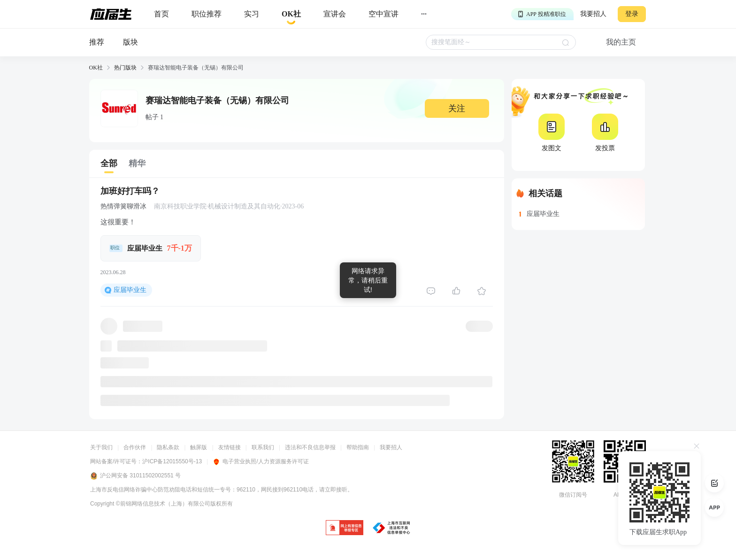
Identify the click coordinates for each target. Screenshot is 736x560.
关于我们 (101, 447)
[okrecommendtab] (291, 14)
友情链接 (230, 447)
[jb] (345, 528)
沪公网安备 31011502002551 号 (135, 476)
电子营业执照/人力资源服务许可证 (261, 461)
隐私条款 (168, 447)
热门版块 (125, 68)
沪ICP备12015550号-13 (172, 461)
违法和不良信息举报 (310, 447)
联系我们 (263, 447)
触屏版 (199, 447)
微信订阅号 (573, 495)
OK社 (96, 68)
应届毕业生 (130, 290)
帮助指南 (358, 447)
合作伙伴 (135, 447)
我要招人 (593, 14)
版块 (130, 42)
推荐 (97, 42)
